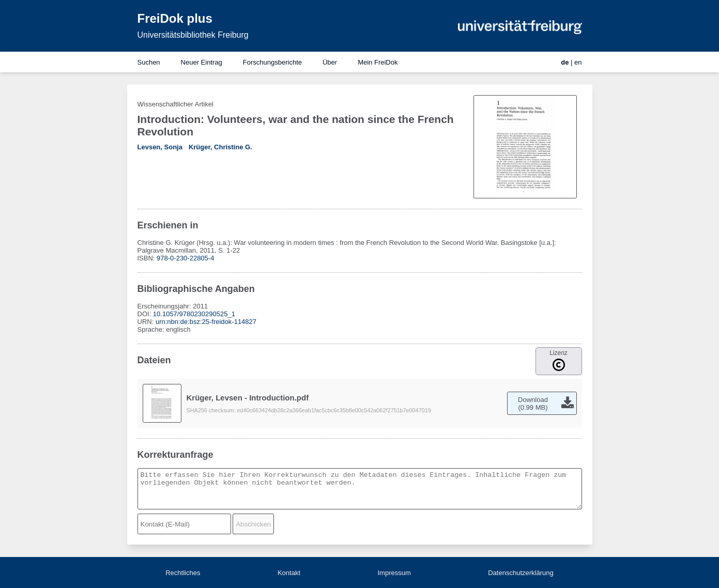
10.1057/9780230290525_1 (194, 314)
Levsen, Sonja (160, 147)
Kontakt (289, 573)
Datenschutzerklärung (521, 573)
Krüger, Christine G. (220, 147)
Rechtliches (183, 573)
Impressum (394, 573)
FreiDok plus (175, 18)
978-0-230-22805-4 (185, 258)
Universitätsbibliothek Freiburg (193, 35)
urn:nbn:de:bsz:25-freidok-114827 (206, 322)
